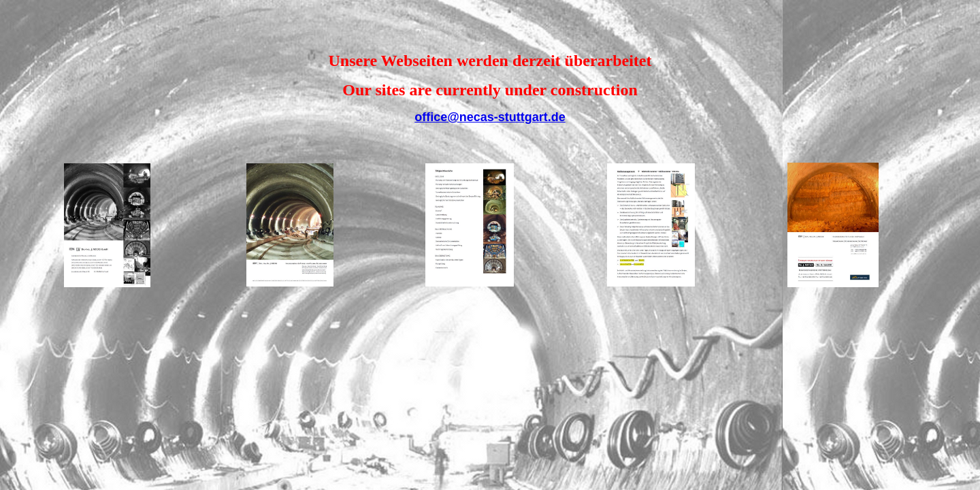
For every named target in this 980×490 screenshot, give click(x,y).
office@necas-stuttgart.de (490, 117)
